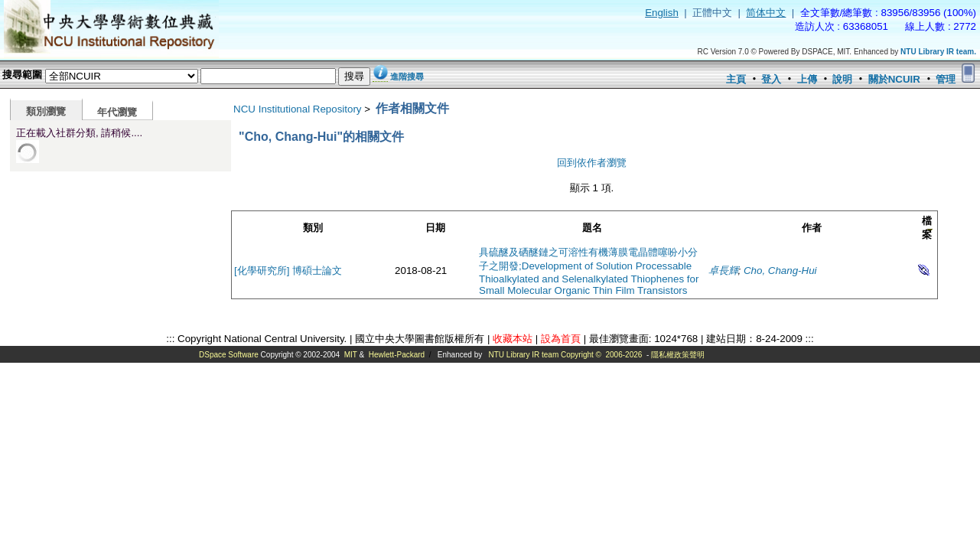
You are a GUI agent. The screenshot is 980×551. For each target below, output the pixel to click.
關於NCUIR (894, 79)
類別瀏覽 (46, 111)
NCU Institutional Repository (297, 109)
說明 (842, 79)
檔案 (927, 228)
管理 (946, 79)
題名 (592, 228)
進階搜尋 (407, 77)
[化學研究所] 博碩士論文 (288, 271)
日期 (435, 228)
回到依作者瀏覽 (592, 163)
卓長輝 (723, 271)
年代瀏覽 (117, 112)
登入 (771, 79)
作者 (812, 228)
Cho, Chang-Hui (780, 271)
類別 (313, 228)
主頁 (736, 79)
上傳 (807, 79)
